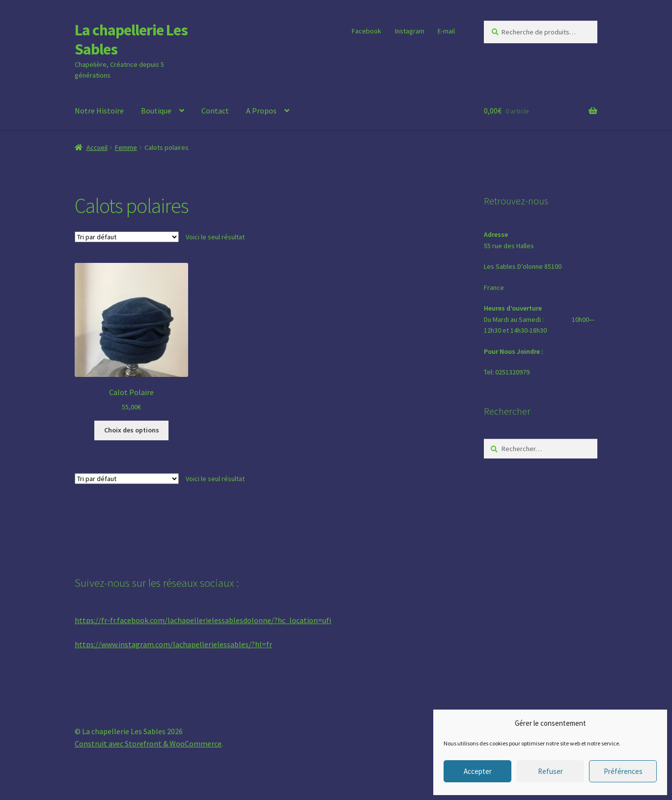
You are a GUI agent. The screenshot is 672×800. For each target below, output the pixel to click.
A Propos (261, 111)
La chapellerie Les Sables (131, 40)
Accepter (478, 771)
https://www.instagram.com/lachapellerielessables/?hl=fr (173, 644)
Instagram (410, 31)
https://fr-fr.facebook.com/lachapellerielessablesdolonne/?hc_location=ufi (203, 620)
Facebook (366, 31)
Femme (126, 147)
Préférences (623, 771)
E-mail (446, 31)
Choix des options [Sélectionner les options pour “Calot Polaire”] (132, 430)
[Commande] (127, 237)
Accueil (97, 147)
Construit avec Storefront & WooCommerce (148, 743)
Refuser (550, 771)
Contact (215, 111)
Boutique (156, 111)
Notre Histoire (99, 111)
